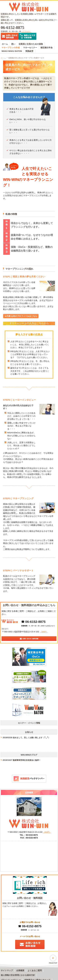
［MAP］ (44, 632)
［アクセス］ (26, 31)
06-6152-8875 (13, 28)
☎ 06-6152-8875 (33, 622)
